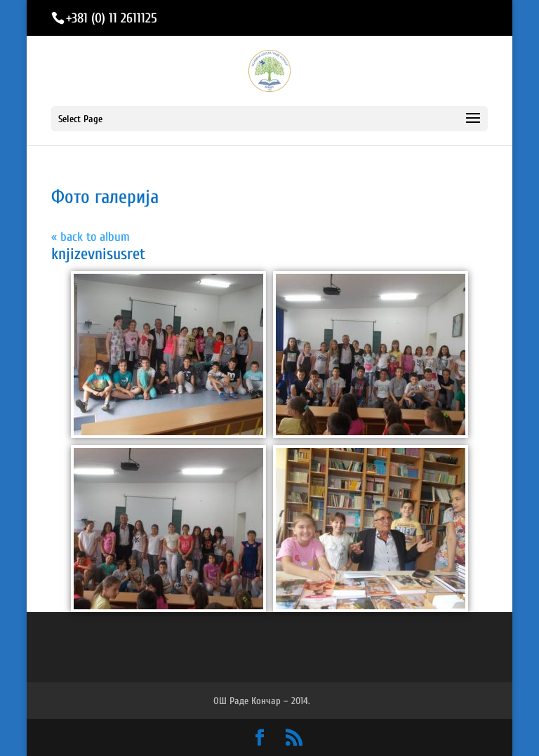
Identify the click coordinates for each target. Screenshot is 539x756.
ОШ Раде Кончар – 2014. (262, 701)
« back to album (91, 237)
